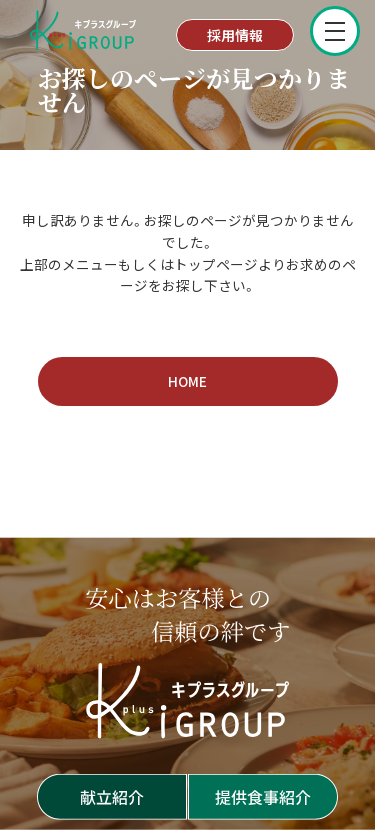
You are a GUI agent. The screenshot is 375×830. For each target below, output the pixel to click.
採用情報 (235, 35)
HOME (187, 381)
